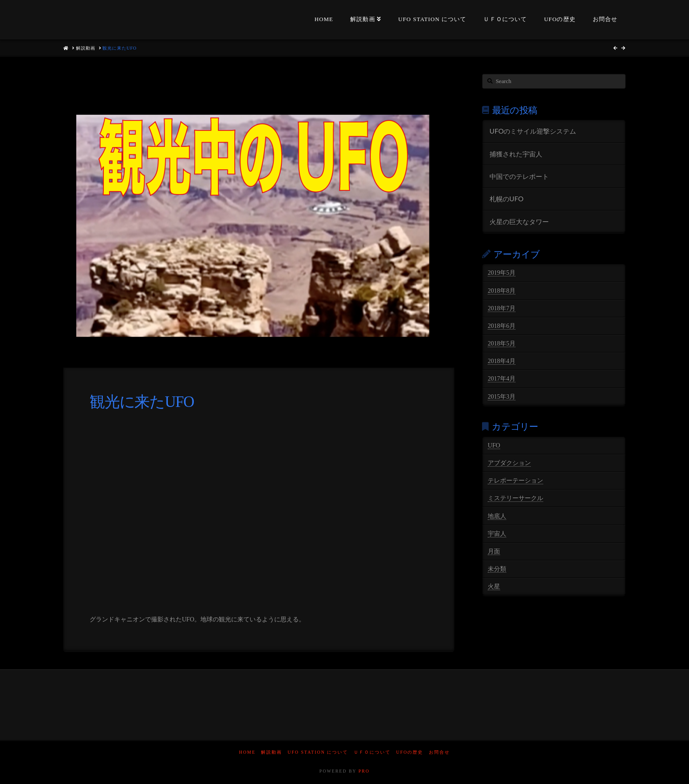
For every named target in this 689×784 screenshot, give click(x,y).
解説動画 (272, 752)
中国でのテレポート (519, 176)
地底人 (497, 516)
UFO (494, 445)
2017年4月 (502, 379)
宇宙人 (497, 534)
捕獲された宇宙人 (516, 154)
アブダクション (509, 463)
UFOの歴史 (410, 752)
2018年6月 (502, 326)
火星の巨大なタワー (519, 221)
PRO (364, 771)
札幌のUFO (506, 199)
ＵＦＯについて (372, 752)
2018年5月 (502, 343)
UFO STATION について (318, 752)
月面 (494, 551)
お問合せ (439, 752)
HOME (247, 752)
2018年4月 (502, 361)
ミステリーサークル (515, 498)
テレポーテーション (515, 481)
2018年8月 (502, 291)
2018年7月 (502, 308)
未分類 (497, 569)
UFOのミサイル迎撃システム (533, 131)
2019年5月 (502, 273)
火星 (494, 586)
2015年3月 (502, 397)
